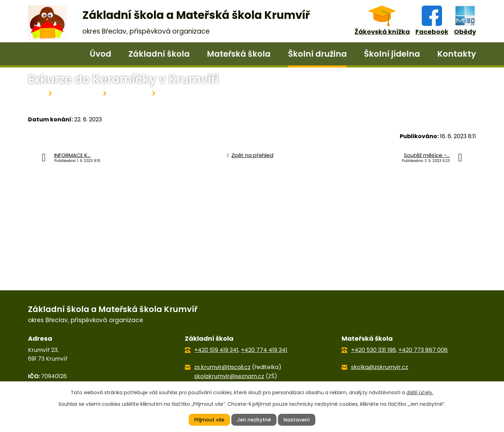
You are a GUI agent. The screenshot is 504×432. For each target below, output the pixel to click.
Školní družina (317, 54)
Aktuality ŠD (129, 94)
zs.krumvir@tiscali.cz (222, 367)
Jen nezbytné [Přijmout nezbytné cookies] (254, 420)
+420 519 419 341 (216, 350)
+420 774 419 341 (264, 350)
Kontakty (457, 54)
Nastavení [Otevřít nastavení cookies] (297, 420)
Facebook (432, 32)
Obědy (465, 32)
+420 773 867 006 (423, 350)
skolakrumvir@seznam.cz (229, 376)
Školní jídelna (392, 54)
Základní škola (159, 54)
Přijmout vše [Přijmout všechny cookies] (209, 420)
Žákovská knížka (382, 32)
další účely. (420, 392)
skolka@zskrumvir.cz (380, 367)
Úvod (100, 54)
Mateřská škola (239, 54)
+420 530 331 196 (373, 350)
